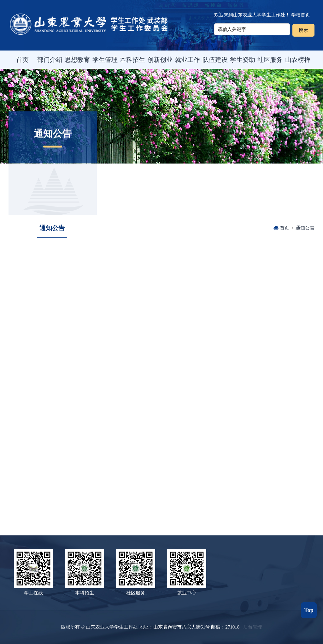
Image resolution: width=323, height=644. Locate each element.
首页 (285, 228)
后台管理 (253, 627)
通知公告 (305, 228)
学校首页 (301, 15)
